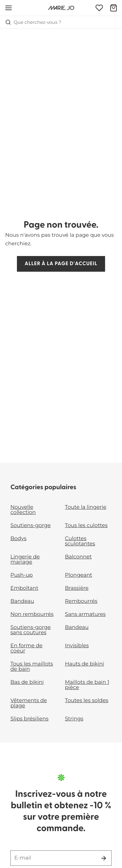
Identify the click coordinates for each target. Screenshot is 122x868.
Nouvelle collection (23, 510)
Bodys (18, 539)
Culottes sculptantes (80, 541)
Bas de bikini (27, 682)
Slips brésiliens (29, 719)
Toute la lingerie (86, 507)
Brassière (77, 588)
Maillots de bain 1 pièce (87, 685)
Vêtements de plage (29, 703)
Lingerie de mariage (25, 560)
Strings (74, 719)
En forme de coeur (27, 648)
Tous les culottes (86, 526)
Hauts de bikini (85, 664)
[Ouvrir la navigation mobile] (8, 8)
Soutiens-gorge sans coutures (31, 630)
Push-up (22, 575)
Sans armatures (85, 614)
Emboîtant (24, 588)
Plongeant (79, 575)
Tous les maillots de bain (32, 667)
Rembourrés (81, 601)
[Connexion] (99, 8)
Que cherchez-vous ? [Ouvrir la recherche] (33, 22)
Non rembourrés (32, 614)
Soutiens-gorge (31, 526)
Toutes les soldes (87, 701)
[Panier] (114, 8)
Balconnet (79, 557)
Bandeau (22, 601)
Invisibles (77, 646)
